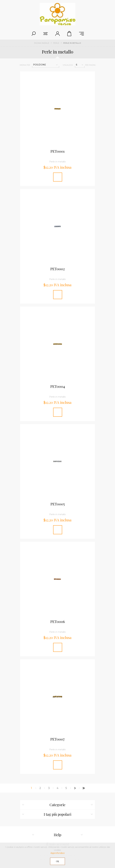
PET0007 (57, 739)
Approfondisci (58, 853)
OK (57, 861)
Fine (84, 788)
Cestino (69, 34)
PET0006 (58, 622)
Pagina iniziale (42, 43)
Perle (56, 43)
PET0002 (57, 269)
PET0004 (58, 386)
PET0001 (57, 151)
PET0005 (58, 504)
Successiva (75, 788)
